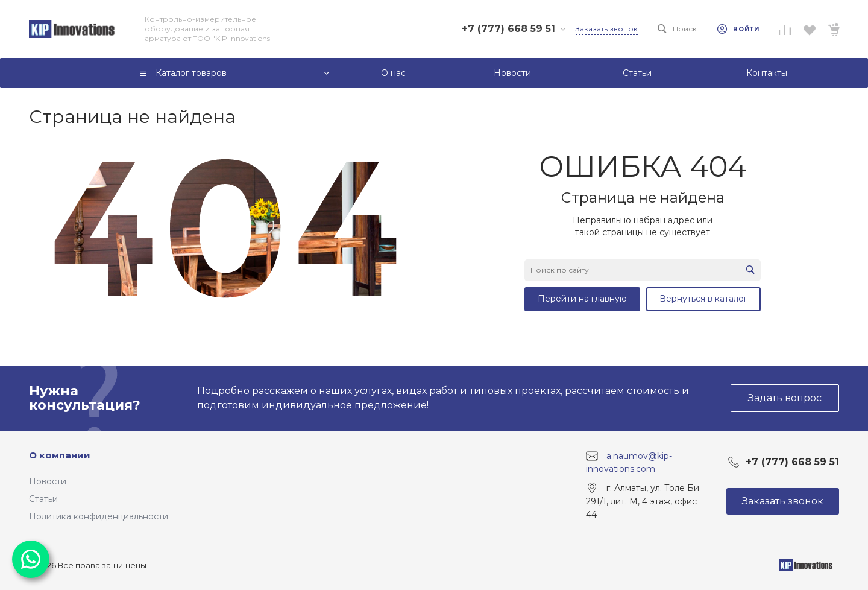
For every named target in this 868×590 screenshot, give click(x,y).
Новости (48, 481)
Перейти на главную (582, 299)
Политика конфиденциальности (99, 516)
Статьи (43, 499)
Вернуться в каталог (703, 299)
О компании (60, 455)
